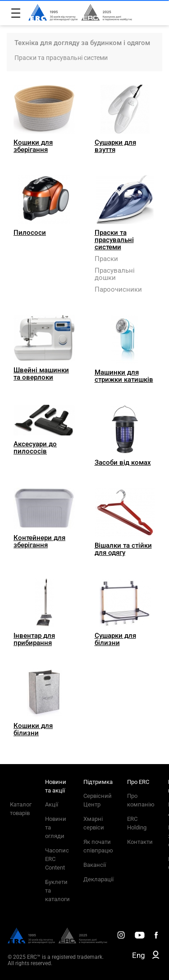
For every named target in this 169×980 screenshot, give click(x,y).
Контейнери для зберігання (39, 541)
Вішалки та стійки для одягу (123, 549)
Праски (106, 259)
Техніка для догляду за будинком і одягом (82, 43)
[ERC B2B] (156, 957)
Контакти (140, 842)
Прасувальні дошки (115, 274)
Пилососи (30, 233)
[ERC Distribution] (57, 941)
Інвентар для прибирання (34, 639)
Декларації (98, 879)
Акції (52, 804)
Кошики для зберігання (33, 146)
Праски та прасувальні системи (61, 58)
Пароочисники (118, 289)
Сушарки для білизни (115, 639)
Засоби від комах (123, 463)
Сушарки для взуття (115, 146)
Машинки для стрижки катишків (124, 376)
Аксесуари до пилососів (35, 448)
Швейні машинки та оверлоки (41, 374)
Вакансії (95, 865)
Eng (139, 955)
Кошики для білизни (33, 729)
